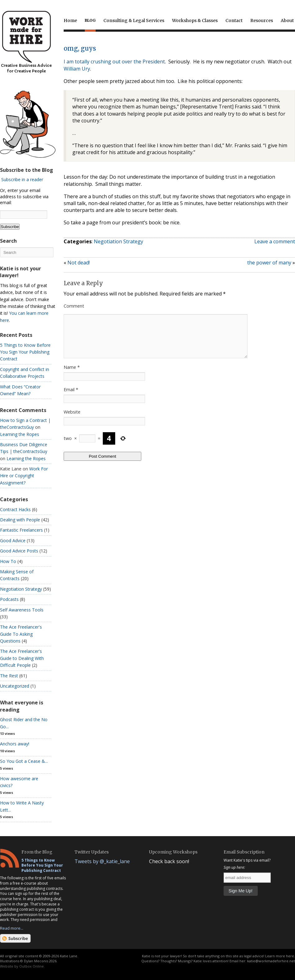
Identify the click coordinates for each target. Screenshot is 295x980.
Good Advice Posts (19, 551)
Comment (74, 306)
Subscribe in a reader (22, 179)
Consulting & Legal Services (134, 21)
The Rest (9, 676)
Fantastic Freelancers (21, 530)
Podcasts (9, 599)
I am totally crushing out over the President (114, 62)
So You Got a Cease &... (24, 761)
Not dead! (79, 263)
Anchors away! (15, 744)
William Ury (77, 69)
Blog (90, 20)
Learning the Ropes (20, 434)
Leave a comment (275, 241)
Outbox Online (32, 966)
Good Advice (13, 540)
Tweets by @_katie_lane (102, 861)
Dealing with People (20, 520)
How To (8, 561)
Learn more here (280, 956)
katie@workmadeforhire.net (271, 961)
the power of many (269, 263)
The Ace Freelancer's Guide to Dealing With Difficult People (22, 658)
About (287, 21)
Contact (234, 21)
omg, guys (80, 48)
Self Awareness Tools (22, 610)
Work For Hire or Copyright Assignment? (24, 476)
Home (70, 21)
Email (71, 397)
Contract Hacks (15, 509)
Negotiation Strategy (118, 241)
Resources (262, 21)
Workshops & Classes (195, 21)
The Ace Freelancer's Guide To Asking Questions (21, 634)
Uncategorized (15, 686)
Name (72, 375)
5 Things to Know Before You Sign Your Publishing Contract (25, 352)
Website (72, 419)
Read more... (12, 928)
